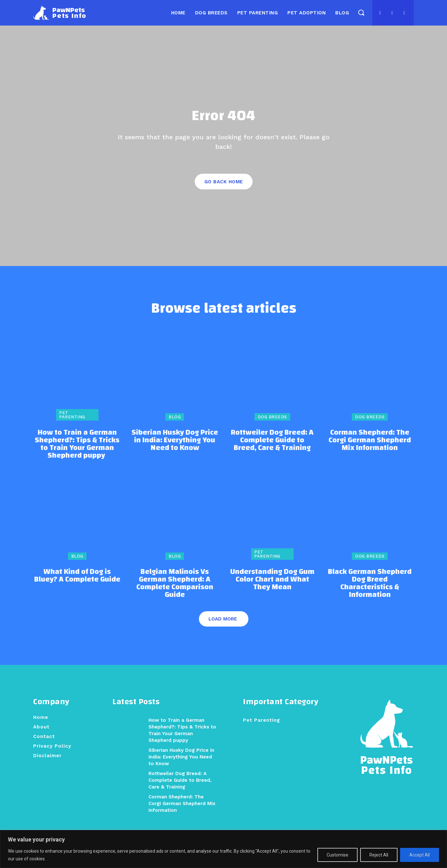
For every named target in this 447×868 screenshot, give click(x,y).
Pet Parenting (72, 424)
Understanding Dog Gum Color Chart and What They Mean (272, 589)
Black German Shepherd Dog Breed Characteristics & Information (370, 592)
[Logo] (60, 13)
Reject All (379, 855)
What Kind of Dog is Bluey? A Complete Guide (77, 585)
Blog (175, 426)
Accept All (420, 855)
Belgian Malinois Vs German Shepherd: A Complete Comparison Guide (175, 592)
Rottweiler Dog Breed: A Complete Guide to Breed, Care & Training (272, 449)
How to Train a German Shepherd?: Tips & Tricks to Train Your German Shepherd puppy (77, 453)
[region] (223, 849)
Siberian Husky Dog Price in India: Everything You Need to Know (175, 449)
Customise (337, 855)
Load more (223, 628)
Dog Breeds (272, 426)
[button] (361, 12)
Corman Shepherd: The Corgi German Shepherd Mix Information (370, 449)
